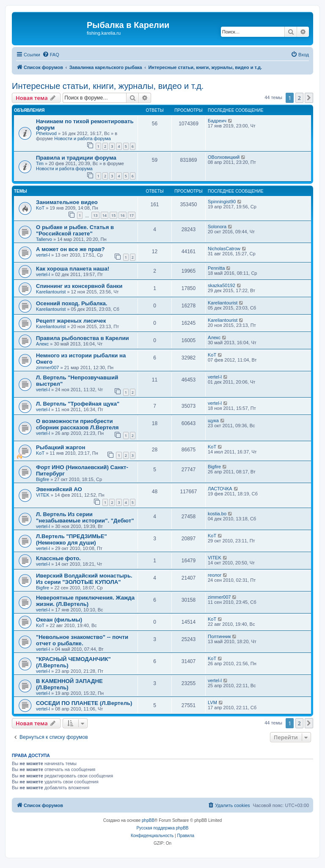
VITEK (43, 495)
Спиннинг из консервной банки (79, 286)
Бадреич (217, 121)
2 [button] (299, 98)
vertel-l (43, 255)
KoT (40, 208)
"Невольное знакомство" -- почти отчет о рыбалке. (82, 640)
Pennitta (216, 268)
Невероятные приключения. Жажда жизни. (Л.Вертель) (85, 601)
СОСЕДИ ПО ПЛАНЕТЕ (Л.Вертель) (84, 703)
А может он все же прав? (70, 249)
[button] (309, 98)
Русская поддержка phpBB (162, 828)
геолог (215, 575)
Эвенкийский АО (59, 489)
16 (122, 215)
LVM (212, 702)
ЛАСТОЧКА (220, 489)
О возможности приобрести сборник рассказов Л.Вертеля (77, 424)
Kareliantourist (51, 292)
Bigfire (43, 479)
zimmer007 (47, 368)
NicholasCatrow (224, 249)
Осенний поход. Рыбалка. (72, 303)
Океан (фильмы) (59, 620)
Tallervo (44, 239)
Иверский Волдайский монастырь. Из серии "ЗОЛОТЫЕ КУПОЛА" (84, 579)
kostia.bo (217, 514)
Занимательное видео (67, 202)
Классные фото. (58, 558)
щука (213, 420)
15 (113, 215)
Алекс (42, 344)
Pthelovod (46, 133)
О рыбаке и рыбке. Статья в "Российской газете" (75, 230)
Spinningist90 (222, 202)
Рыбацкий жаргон (61, 447)
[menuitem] (51, 55)
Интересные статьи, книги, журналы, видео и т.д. (108, 86)
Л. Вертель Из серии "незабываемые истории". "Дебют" (85, 517)
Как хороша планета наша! (73, 269)
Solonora (217, 227)
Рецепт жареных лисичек (71, 321)
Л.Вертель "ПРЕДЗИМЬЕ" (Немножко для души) (72, 539)
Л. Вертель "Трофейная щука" (78, 404)
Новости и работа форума (83, 138)
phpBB (148, 820)
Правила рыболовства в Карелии (83, 338)
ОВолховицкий (224, 157)
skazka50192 (222, 285)
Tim (40, 163)
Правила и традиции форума (76, 158)
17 (132, 215)
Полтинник (219, 636)
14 (105, 215)
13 (95, 215)
